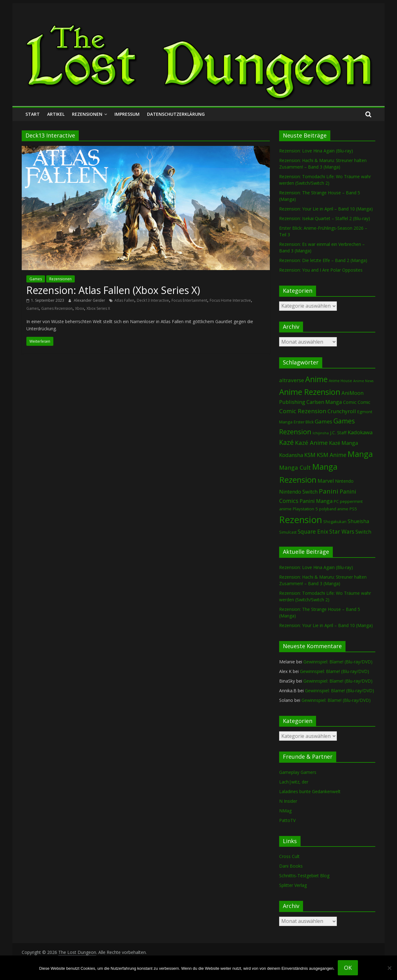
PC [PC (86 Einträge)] (336, 501)
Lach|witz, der (294, 782)
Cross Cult (289, 856)
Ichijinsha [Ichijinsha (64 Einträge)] (321, 433)
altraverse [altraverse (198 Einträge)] (292, 380)
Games (36, 279)
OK (348, 968)
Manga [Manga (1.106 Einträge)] (360, 454)
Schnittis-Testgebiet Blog (304, 876)
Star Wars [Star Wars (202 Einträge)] (342, 532)
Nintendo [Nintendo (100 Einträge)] (344, 481)
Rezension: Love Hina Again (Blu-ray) (316, 151)
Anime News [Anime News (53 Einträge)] (363, 381)
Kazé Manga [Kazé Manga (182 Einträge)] (343, 443)
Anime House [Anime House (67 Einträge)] (340, 381)
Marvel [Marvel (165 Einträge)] (326, 481)
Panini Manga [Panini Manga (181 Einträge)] (316, 501)
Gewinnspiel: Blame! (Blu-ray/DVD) (338, 662)
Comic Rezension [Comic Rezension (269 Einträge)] (303, 411)
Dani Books (291, 866)
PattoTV (287, 820)
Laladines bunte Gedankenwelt (310, 791)
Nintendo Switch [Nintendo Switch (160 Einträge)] (298, 492)
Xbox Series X (98, 308)
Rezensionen (87, 114)
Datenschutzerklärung (176, 114)
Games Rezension (57, 308)
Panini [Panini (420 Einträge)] (329, 491)
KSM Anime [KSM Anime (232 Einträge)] (332, 455)
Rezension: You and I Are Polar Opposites (321, 270)
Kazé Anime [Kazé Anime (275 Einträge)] (311, 443)
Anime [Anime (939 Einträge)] (316, 379)
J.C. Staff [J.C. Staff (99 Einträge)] (338, 433)
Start (33, 114)
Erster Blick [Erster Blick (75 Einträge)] (304, 422)
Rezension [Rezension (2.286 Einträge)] (301, 520)
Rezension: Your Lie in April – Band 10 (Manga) (326, 209)
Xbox (80, 308)
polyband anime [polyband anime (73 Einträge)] (334, 509)
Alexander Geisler (90, 300)
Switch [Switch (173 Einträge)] (363, 532)
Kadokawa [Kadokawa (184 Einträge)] (360, 432)
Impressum (127, 114)
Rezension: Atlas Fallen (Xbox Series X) (113, 290)
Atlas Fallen (124, 300)
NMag (285, 811)
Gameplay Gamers (298, 772)
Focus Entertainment (189, 300)
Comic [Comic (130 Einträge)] (350, 402)
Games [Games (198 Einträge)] (323, 421)
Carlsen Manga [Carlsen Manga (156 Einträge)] (324, 402)
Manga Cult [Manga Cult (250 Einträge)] (295, 467)
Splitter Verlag (293, 885)
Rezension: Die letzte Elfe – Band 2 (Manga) (323, 260)
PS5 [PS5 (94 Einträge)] (353, 509)
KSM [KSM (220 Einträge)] (310, 455)
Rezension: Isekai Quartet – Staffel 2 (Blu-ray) (325, 218)
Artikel (56, 114)
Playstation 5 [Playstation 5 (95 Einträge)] (305, 509)
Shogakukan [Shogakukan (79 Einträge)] (335, 522)
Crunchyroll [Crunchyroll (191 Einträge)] (342, 411)
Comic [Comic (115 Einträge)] (364, 402)
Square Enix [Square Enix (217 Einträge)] (313, 531)
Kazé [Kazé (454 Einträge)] (286, 442)
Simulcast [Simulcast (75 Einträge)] (288, 532)
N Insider (288, 801)
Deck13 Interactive (153, 300)
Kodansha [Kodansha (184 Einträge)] (291, 455)
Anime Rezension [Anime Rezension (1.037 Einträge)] (310, 392)
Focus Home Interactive (230, 300)
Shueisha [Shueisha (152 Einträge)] (358, 521)
